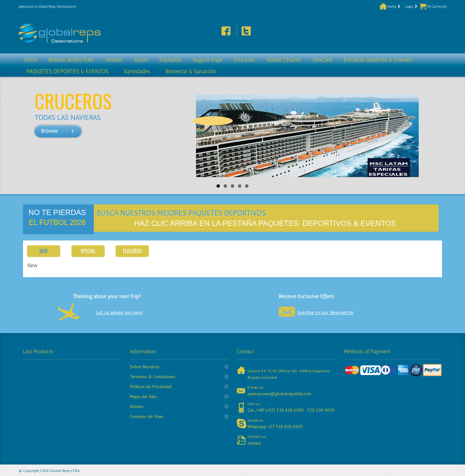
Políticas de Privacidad (151, 387)
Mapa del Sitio (143, 396)
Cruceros (244, 60)
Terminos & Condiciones (153, 377)
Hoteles (114, 60)
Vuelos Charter (284, 60)
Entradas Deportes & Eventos (378, 60)
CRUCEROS (73, 101)
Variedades (137, 71)
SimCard (323, 60)
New (44, 251)
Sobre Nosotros (145, 367)
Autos (141, 60)
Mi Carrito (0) (437, 6)
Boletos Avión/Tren (71, 60)
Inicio (31, 60)
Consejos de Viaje (146, 416)
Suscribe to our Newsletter (326, 312)
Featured (132, 251)
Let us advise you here (119, 312)
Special (88, 251)
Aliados (137, 406)
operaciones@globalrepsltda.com (279, 394)
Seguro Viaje (207, 60)
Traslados (170, 60)
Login (409, 6)
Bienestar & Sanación (191, 71)
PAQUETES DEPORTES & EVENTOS (67, 71)
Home (392, 6)
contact (254, 443)
